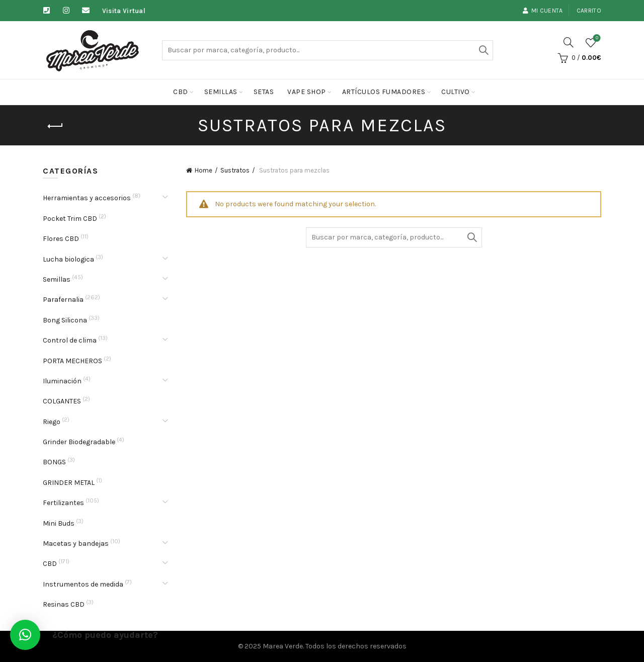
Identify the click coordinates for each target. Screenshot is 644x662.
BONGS (54, 462)
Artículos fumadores (384, 92)
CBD (181, 92)
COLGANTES (62, 401)
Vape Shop (307, 92)
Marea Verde (283, 646)
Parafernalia (63, 300)
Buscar (483, 50)
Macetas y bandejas (76, 544)
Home (204, 170)
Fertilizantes (63, 503)
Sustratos (235, 170)
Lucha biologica (68, 259)
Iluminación (62, 381)
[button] (25, 635)
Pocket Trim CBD (70, 219)
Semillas (221, 92)
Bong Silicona (65, 320)
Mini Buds (59, 523)
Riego (52, 422)
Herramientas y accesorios (87, 198)
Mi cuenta (543, 11)
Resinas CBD (64, 604)
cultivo (456, 92)
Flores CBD (61, 239)
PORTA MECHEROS (72, 361)
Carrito (589, 11)
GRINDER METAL (69, 483)
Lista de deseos (596, 38)
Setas (264, 92)
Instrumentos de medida (83, 584)
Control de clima (70, 340)
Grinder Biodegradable (79, 442)
